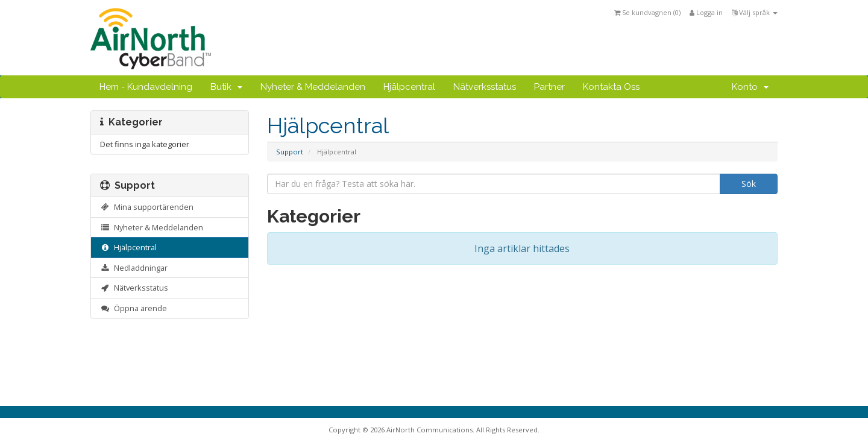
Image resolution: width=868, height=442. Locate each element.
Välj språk (755, 12)
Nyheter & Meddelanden (313, 87)
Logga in (706, 12)
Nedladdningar (134, 268)
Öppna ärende (134, 308)
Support (290, 152)
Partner (549, 87)
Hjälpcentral (409, 87)
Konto (750, 87)
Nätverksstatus (485, 87)
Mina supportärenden (147, 207)
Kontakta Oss (611, 87)
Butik (226, 87)
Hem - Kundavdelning (146, 87)
